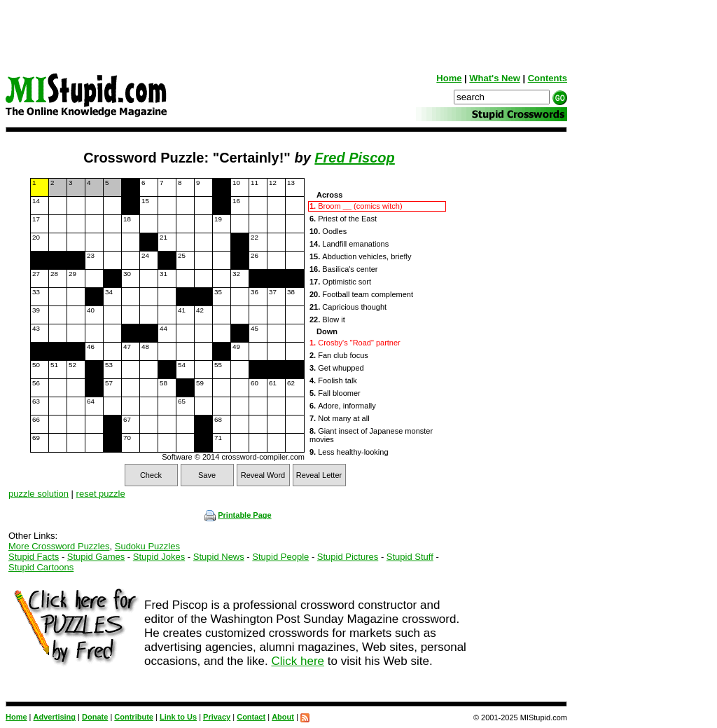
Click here (298, 661)
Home (449, 78)
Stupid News (219, 557)
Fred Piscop (354, 158)
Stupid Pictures (348, 557)
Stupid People (280, 557)
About (283, 717)
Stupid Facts (34, 557)
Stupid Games (96, 557)
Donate (95, 717)
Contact (251, 717)
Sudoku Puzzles (147, 546)
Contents (548, 78)
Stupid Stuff (410, 557)
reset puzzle (101, 494)
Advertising (55, 717)
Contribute (134, 717)
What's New (494, 78)
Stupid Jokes (159, 557)
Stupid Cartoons (41, 567)
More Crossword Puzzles (59, 546)
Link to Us (178, 717)
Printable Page (238, 515)
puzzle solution (39, 494)
